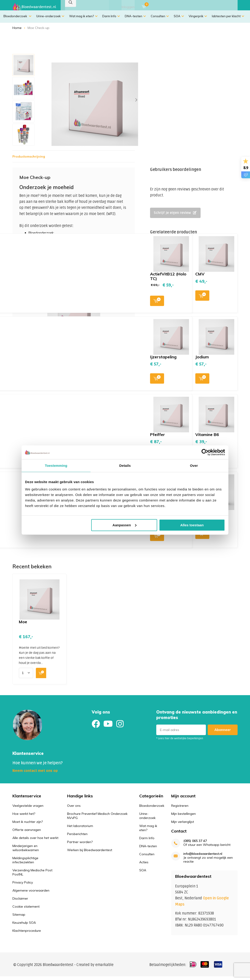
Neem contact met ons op (35, 774)
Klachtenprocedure (27, 934)
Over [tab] (194, 466)
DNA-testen (135, 20)
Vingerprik (198, 20)
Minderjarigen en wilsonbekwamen (26, 851)
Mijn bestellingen (183, 817)
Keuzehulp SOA (24, 926)
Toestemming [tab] (56, 466)
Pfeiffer (158, 438)
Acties (144, 866)
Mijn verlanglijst (183, 825)
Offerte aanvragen (27, 833)
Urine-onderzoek (50, 20)
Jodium (202, 360)
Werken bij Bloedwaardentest (90, 853)
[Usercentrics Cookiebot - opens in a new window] (205, 452)
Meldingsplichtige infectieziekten (25, 864)
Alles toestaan (192, 525)
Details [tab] (125, 466)
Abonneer (223, 733)
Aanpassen (125, 525)
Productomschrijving (29, 160)
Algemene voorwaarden (31, 894)
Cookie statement (26, 910)
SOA (179, 20)
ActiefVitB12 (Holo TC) (168, 280)
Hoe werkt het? (24, 817)
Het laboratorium (80, 829)
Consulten (160, 20)
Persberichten (77, 837)
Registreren (180, 809)
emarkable (104, 968)
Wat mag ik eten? (83, 20)
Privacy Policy (23, 886)
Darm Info (111, 20)
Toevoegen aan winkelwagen (87, 378)
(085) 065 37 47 (195, 844)
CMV (200, 277)
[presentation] (136, 103)
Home (17, 31)
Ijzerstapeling (163, 360)
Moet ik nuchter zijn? (28, 825)
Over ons (74, 809)
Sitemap (19, 918)
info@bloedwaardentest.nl (203, 857)
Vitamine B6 (207, 438)
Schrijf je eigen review (175, 216)
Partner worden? (80, 845)
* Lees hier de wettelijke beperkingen (180, 742)
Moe (23, 625)
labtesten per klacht (228, 20)
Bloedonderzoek (17, 20)
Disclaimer (20, 902)
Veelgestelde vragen (28, 809)
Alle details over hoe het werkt (35, 841)
